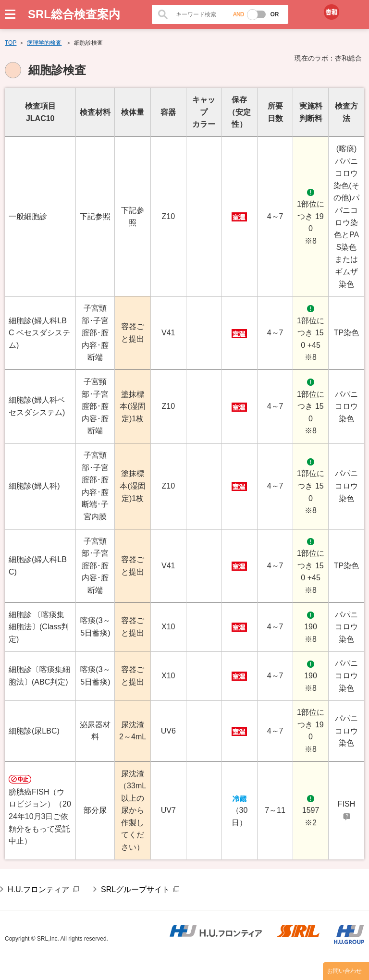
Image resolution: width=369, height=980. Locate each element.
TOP (11, 43)
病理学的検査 (44, 43)
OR (274, 14)
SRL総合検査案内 (74, 14)
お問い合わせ (344, 971)
